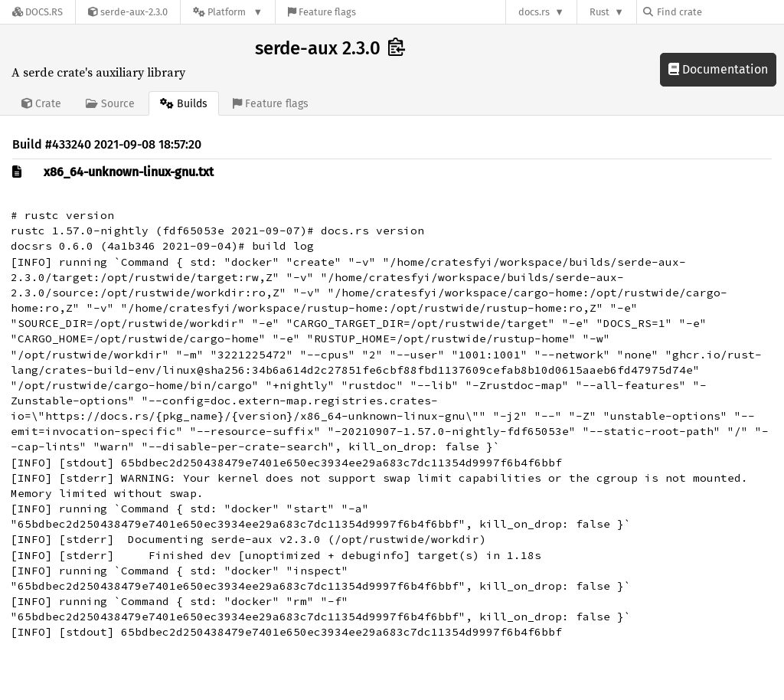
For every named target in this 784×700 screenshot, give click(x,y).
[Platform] (228, 12)
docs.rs (534, 12)
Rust (599, 12)
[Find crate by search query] (720, 12)
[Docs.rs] (38, 12)
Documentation (718, 69)
